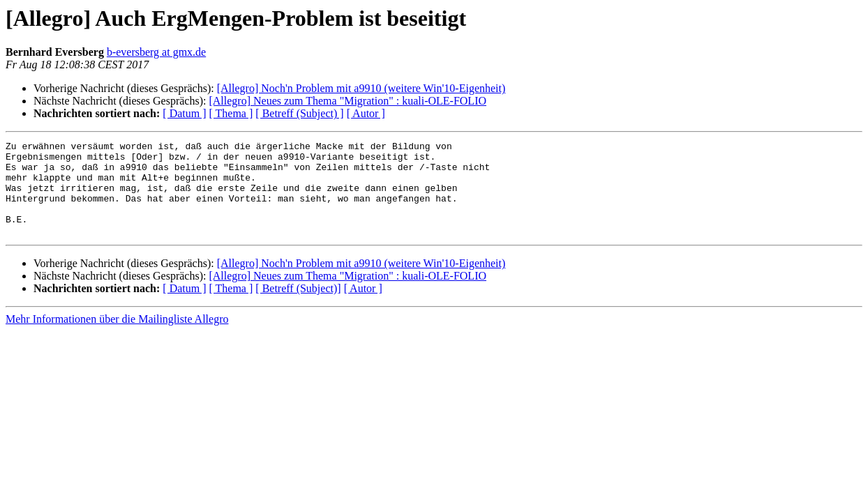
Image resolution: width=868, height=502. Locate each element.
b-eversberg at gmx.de (156, 52)
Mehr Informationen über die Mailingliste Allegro (117, 338)
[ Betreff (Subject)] (298, 307)
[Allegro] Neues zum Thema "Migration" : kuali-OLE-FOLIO (347, 101)
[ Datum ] (184, 113)
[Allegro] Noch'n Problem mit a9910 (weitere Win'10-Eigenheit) (361, 88)
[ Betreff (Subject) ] (299, 113)
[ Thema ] (231, 113)
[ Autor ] (366, 113)
